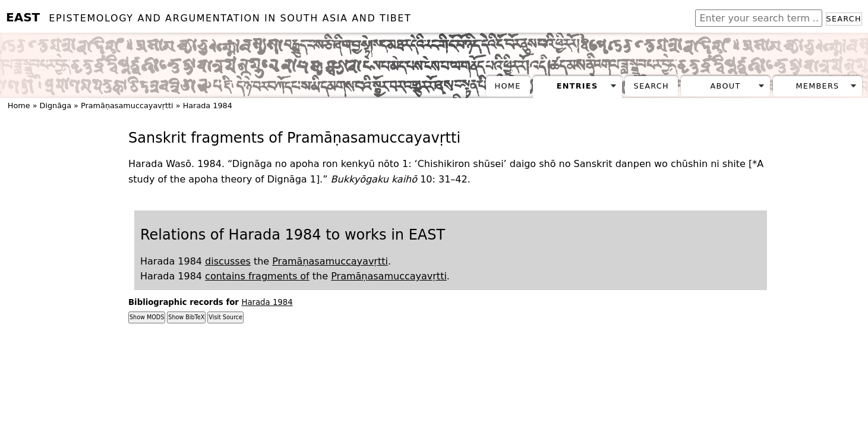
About (726, 86)
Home (508, 86)
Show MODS (147, 317)
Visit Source (225, 317)
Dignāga (56, 106)
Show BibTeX (186, 317)
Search (844, 19)
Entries (577, 86)
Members (817, 86)
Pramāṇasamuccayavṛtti (127, 106)
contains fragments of (257, 276)
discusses (228, 261)
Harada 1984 (208, 106)
